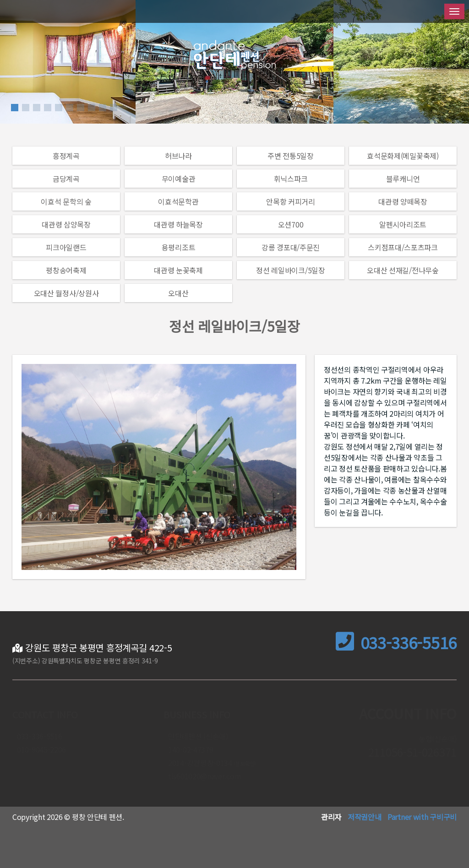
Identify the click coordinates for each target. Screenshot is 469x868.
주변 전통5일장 (291, 156)
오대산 (178, 293)
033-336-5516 (396, 643)
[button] (15, 108)
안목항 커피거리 (291, 201)
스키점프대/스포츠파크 (403, 247)
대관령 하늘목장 (178, 224)
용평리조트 (179, 247)
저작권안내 (365, 817)
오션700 (291, 224)
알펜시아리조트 (403, 224)
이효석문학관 (178, 201)
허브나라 (178, 156)
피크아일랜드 (66, 247)
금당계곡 (66, 179)
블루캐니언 (403, 179)
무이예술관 (179, 179)
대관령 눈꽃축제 (178, 270)
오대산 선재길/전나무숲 (403, 270)
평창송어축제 (66, 270)
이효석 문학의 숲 (66, 201)
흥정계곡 (66, 156)
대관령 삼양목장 (66, 224)
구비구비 (443, 817)
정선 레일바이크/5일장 (290, 270)
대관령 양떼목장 (403, 201)
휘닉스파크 (291, 179)
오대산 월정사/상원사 (66, 293)
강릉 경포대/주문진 (291, 247)
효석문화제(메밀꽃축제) (403, 156)
